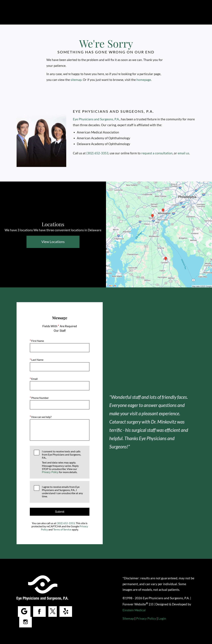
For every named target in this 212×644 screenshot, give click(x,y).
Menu (188, 12)
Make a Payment (161, 12)
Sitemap (128, 618)
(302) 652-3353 (97, 153)
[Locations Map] (159, 234)
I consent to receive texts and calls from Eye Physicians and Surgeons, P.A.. (64, 462)
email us (183, 153)
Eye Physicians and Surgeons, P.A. (96, 119)
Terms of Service (62, 529)
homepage (145, 80)
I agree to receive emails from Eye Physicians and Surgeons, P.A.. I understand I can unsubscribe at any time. (62, 492)
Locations (113, 12)
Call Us (93, 12)
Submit (60, 512)
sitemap (76, 80)
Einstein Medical (134, 610)
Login (162, 618)
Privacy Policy (50, 472)
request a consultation (157, 153)
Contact (135, 12)
